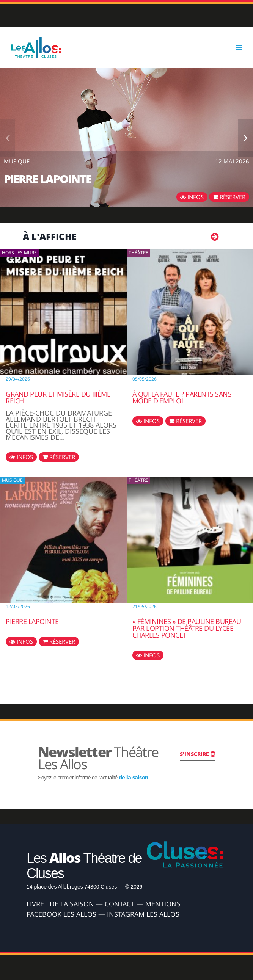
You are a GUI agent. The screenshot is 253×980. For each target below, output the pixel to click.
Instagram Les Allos (143, 914)
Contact (120, 904)
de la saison (134, 777)
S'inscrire (197, 754)
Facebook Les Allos (61, 914)
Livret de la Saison (60, 904)
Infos (192, 197)
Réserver (229, 197)
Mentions (163, 904)
